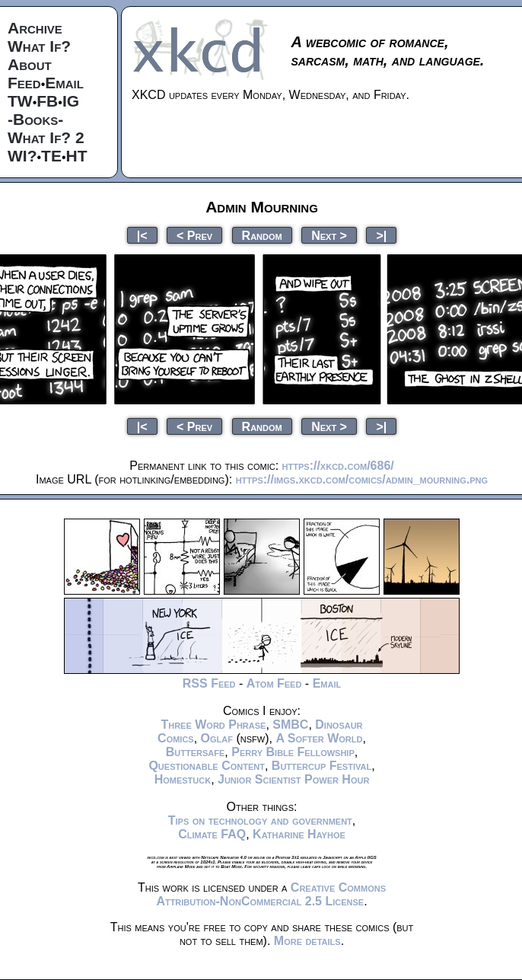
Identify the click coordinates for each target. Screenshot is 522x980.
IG (71, 101)
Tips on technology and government (260, 820)
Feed (24, 83)
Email (64, 83)
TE (51, 156)
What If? (39, 46)
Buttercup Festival (321, 766)
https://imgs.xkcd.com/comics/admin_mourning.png (362, 479)
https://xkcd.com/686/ (338, 466)
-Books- (35, 119)
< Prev (194, 235)
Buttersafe (196, 752)
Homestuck (183, 779)
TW (20, 101)
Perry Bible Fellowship (293, 752)
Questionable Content (207, 766)
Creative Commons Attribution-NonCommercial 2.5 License (271, 894)
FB (47, 101)
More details (307, 941)
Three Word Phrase (213, 725)
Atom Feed (274, 683)
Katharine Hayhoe (299, 834)
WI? (22, 156)
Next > (329, 235)
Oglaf (217, 738)
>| (381, 235)
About (30, 64)
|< (142, 235)
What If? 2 (46, 137)
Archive (35, 28)
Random (262, 235)
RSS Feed (209, 683)
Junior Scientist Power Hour (293, 779)
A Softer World (319, 738)
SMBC (290, 725)
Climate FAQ (212, 834)
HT (77, 156)
